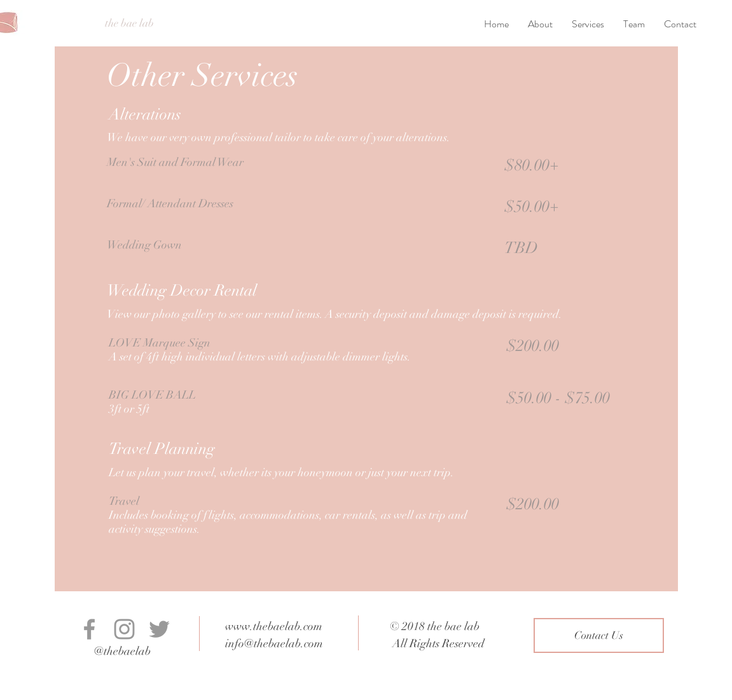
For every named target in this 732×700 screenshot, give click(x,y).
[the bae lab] (129, 24)
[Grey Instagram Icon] (124, 629)
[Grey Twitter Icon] (159, 629)
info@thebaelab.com (274, 643)
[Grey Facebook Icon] (89, 629)
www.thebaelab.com (274, 626)
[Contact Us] (599, 635)
